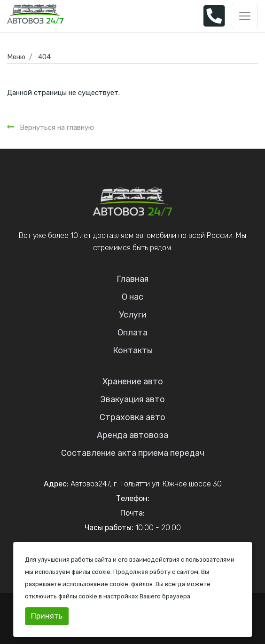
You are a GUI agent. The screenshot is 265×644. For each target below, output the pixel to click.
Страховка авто (132, 417)
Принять (47, 616)
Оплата (132, 333)
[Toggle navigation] (245, 16)
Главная (132, 279)
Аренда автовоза (132, 435)
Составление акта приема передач (133, 453)
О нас (132, 297)
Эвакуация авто (132, 399)
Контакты (133, 350)
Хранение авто (133, 382)
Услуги (133, 315)
